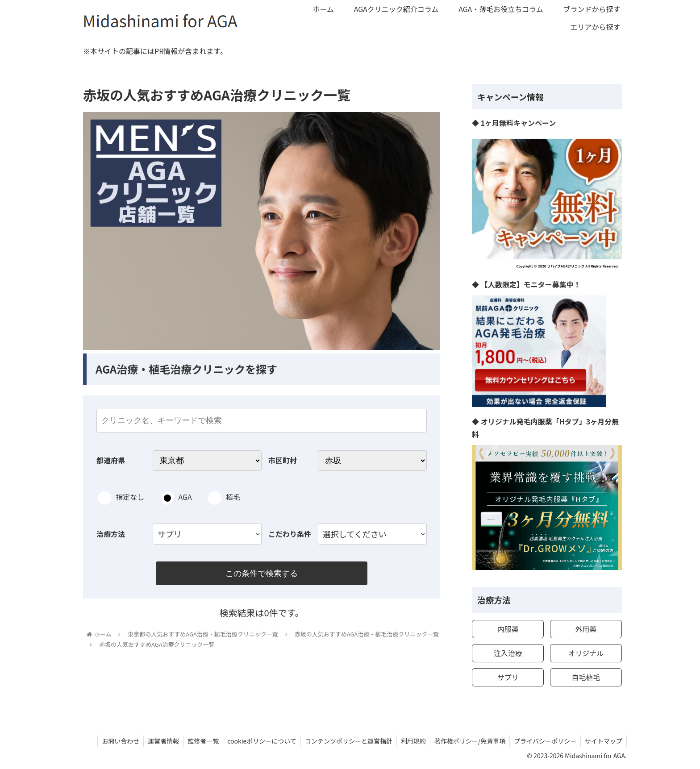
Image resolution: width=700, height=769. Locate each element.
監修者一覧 (197, 741)
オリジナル (586, 653)
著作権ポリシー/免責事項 (468, 741)
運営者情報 (157, 741)
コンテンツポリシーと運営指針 (345, 741)
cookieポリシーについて (257, 741)
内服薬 (508, 629)
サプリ (508, 677)
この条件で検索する (262, 574)
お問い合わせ (113, 741)
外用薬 (586, 629)
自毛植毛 (586, 677)
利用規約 (410, 741)
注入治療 (508, 653)
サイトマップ (603, 741)
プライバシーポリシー (544, 741)
